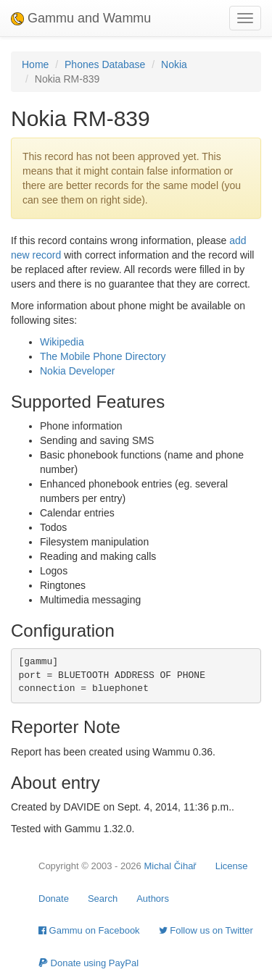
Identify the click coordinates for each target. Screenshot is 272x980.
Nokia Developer (78, 371)
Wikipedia (62, 342)
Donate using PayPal (88, 963)
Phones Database (105, 64)
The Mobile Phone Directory (103, 356)
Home (35, 64)
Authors (153, 899)
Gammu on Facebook (89, 930)
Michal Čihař (170, 866)
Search (103, 899)
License (232, 866)
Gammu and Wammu (81, 18)
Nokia (174, 64)
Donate (54, 899)
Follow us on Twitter (206, 930)
